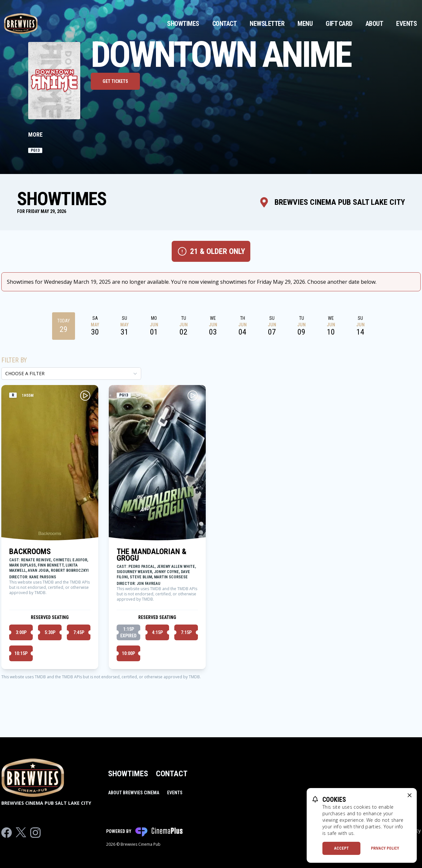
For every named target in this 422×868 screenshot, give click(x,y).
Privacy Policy (385, 848)
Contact (225, 24)
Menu (305, 24)
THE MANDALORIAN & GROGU (152, 555)
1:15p (128, 633)
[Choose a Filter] (71, 374)
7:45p (79, 632)
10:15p (21, 653)
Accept (342, 848)
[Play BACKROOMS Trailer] (85, 395)
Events (406, 24)
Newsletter (267, 24)
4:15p (157, 632)
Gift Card (339, 24)
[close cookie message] (410, 795)
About (374, 24)
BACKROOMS (30, 551)
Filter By (14, 360)
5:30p (50, 632)
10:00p (128, 653)
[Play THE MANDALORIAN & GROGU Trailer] (193, 395)
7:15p (186, 632)
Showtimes (183, 24)
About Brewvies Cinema (134, 793)
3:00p (21, 632)
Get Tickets (115, 81)
